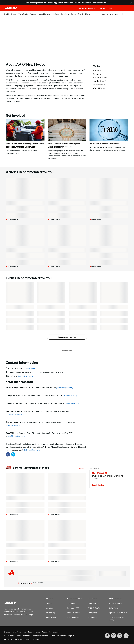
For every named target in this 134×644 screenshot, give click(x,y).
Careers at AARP (73, 608)
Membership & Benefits (87, 8)
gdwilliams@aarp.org (16, 436)
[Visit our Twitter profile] (13, 454)
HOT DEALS (98, 473)
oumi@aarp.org (72, 403)
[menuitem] (7, 15)
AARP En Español (107, 14)
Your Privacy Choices (22, 639)
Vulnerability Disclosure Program (62, 636)
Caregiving (97, 74)
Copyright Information (40, 636)
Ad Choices (8, 639)
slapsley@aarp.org (15, 425)
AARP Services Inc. (74, 613)
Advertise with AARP (75, 599)
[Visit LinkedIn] (126, 636)
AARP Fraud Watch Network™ (104, 144)
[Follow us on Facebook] (8, 454)
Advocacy (97, 70)
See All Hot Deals (99, 485)
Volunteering (98, 84)
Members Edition (106, 8)
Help (117, 14)
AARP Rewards (52, 617)
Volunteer (50, 608)
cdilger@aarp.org (70, 395)
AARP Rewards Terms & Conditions (17, 636)
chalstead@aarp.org (32, 450)
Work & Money (99, 88)
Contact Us (71, 603)
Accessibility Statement (51, 632)
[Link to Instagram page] (120, 636)
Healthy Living (99, 81)
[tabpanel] (116, 14)
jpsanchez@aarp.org (65, 387)
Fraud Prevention (100, 77)
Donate (49, 603)
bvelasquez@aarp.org (17, 414)
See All (81, 468)
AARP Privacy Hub (19, 632)
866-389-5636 (29, 368)
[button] (123, 10)
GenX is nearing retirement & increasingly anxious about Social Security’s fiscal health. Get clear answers (65, 3)
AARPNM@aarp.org (26, 376)
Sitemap (7, 632)
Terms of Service (34, 632)
